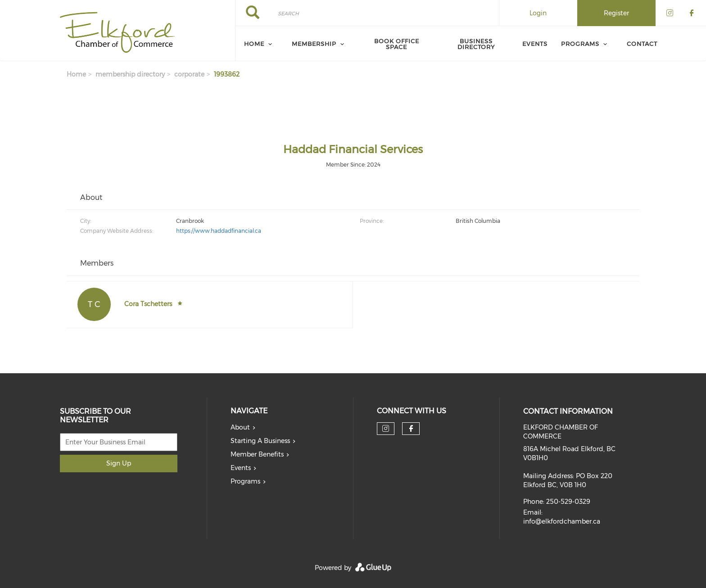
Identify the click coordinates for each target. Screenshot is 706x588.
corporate (189, 74)
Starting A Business (260, 441)
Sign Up (119, 463)
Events (535, 44)
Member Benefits (257, 454)
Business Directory (476, 44)
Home (254, 44)
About (240, 427)
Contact (642, 44)
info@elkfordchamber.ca (562, 521)
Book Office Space (397, 44)
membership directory (130, 74)
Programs (580, 44)
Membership (314, 44)
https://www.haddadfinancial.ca (219, 231)
